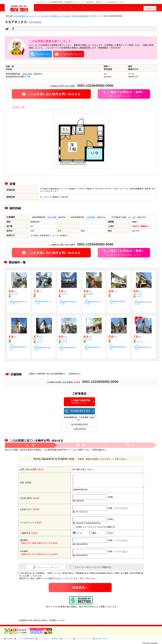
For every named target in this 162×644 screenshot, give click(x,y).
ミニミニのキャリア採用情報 (48, 639)
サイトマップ (67, 639)
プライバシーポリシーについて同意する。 (92, 567)
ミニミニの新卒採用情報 (25, 639)
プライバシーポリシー (83, 639)
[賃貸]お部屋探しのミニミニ (24, 16)
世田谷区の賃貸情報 (80, 16)
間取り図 (19, 107)
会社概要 (10, 639)
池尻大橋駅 (27, 74)
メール (77, 533)
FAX (109, 533)
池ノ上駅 (132, 217)
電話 (93, 533)
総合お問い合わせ (101, 639)
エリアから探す (43, 16)
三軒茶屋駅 (91, 217)
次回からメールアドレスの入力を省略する (94, 526)
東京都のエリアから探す (61, 16)
